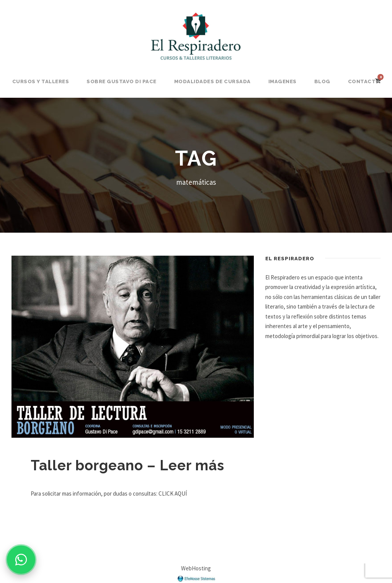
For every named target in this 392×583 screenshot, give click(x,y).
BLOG (322, 81)
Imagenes (283, 81)
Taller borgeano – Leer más (127, 465)
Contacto (364, 81)
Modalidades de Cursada (212, 81)
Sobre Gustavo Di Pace (122, 81)
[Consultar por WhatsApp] (21, 560)
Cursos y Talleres (41, 81)
